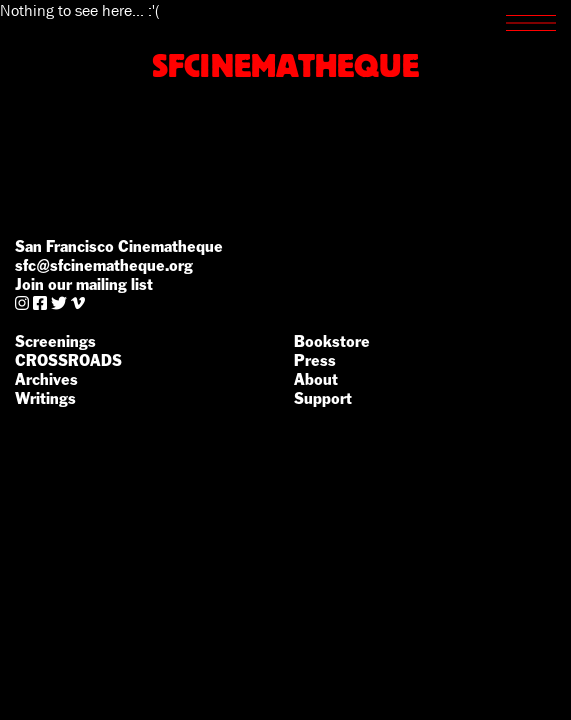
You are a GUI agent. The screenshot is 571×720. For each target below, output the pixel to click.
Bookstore (332, 341)
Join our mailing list (84, 284)
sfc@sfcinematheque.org (104, 265)
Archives (46, 379)
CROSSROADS (68, 360)
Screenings (55, 341)
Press (315, 360)
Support (323, 398)
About (316, 379)
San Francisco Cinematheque (119, 246)
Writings (45, 398)
